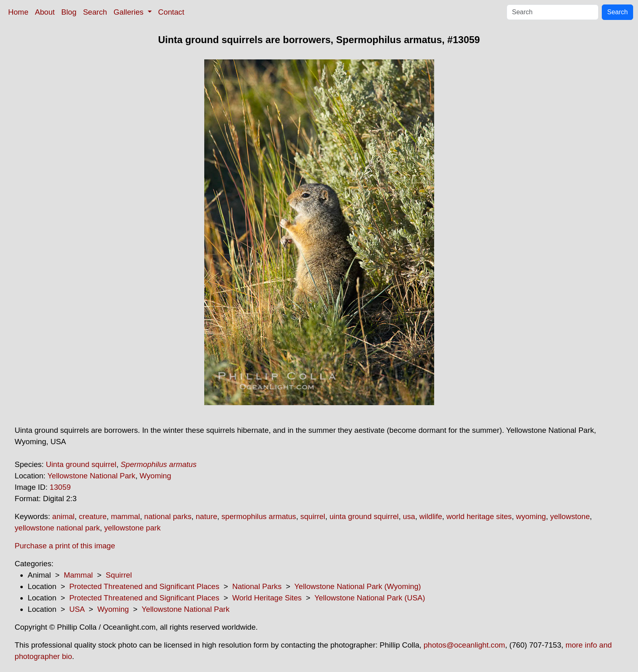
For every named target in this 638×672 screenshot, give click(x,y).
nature (206, 516)
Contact (171, 12)
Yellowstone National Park (92, 476)
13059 (60, 487)
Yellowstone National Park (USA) (370, 598)
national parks (168, 516)
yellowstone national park (57, 528)
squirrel (313, 516)
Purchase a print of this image (65, 546)
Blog (69, 12)
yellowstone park (132, 528)
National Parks (257, 586)
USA (77, 609)
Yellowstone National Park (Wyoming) (357, 586)
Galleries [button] (130, 12)
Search (95, 12)
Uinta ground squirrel (81, 464)
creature (93, 516)
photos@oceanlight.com (464, 645)
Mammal (79, 575)
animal (63, 516)
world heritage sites (479, 516)
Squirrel (119, 575)
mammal (125, 516)
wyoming (531, 516)
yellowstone (570, 516)
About (45, 12)
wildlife (431, 516)
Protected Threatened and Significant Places (144, 586)
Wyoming (155, 476)
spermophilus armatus (259, 516)
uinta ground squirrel (364, 516)
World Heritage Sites (267, 598)
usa (409, 516)
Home (18, 12)
